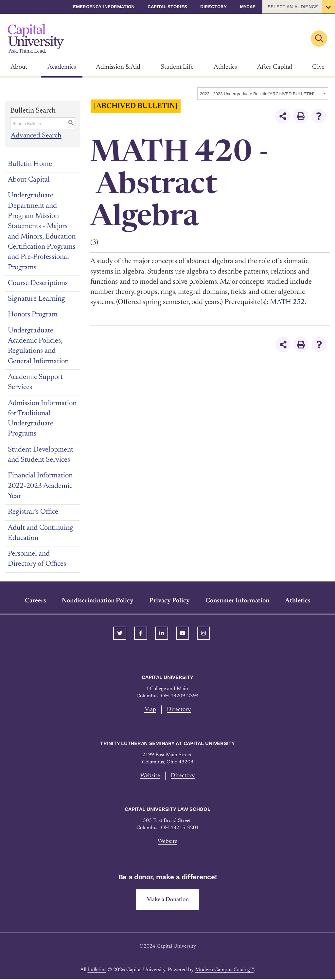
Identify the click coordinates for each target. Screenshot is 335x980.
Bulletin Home (30, 164)
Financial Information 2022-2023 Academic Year (40, 486)
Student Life (177, 67)
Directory (213, 7)
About (19, 67)
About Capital (29, 180)
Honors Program (33, 315)
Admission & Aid (118, 67)
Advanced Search (36, 136)
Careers (35, 601)
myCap (248, 7)
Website (150, 776)
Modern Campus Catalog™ (224, 971)
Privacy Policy (169, 601)
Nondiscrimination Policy (98, 601)
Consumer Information (237, 601)
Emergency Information (104, 7)
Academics (62, 67)
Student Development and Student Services (41, 455)
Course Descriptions (38, 283)
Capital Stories (167, 7)
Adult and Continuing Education (41, 533)
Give (318, 67)
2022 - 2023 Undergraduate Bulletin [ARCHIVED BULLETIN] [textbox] (257, 94)
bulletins (97, 971)
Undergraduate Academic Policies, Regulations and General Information (38, 346)
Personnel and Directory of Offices (37, 559)
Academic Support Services (35, 382)
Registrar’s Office (33, 512)
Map (150, 710)
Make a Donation (168, 901)
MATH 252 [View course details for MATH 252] (288, 302)
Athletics (225, 67)
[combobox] (263, 94)
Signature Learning (36, 299)
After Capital (275, 67)
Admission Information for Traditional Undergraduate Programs (42, 419)
